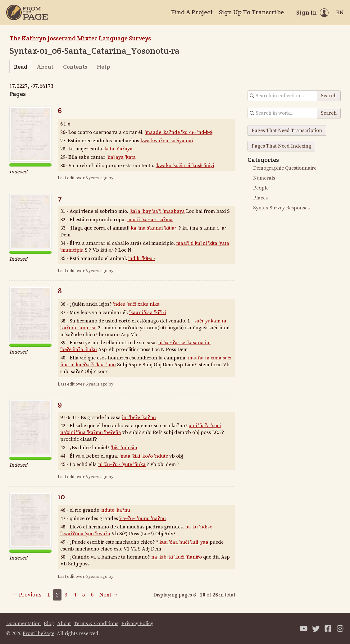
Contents (75, 67)
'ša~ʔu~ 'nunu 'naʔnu (143, 518)
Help (104, 67)
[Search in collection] (282, 96)
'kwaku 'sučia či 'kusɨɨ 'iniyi (185, 166)
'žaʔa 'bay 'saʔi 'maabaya (157, 211)
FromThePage (39, 633)
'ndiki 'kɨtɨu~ (142, 258)
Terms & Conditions (96, 623)
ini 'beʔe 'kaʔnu (139, 418)
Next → (109, 595)
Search (329, 96)
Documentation (23, 623)
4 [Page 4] (75, 595)
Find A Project (192, 12)
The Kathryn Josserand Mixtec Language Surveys (80, 38)
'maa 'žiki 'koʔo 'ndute (144, 456)
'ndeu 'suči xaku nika (136, 304)
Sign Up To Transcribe (251, 12)
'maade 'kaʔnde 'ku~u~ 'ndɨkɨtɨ (179, 132)
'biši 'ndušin (124, 448)
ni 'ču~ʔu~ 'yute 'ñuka (122, 464)
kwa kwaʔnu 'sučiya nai (167, 141)
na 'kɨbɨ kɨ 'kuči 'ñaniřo (177, 557)
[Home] (27, 12)
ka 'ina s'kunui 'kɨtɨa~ (154, 228)
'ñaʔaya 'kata (121, 157)
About (45, 67)
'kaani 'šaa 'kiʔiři (148, 313)
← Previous (27, 595)
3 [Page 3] (66, 595)
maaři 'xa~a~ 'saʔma (150, 220)
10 (61, 497)
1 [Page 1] (49, 595)
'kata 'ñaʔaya (118, 149)
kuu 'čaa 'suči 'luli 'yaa (184, 542)
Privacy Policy (137, 623)
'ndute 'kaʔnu (115, 510)
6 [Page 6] (92, 595)
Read (21, 67)
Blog (49, 623)
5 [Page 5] (83, 595)
